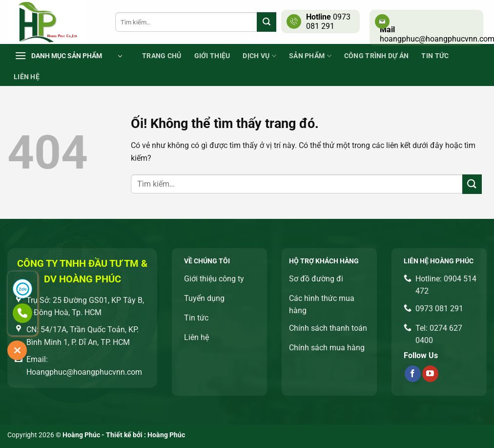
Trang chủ (162, 56)
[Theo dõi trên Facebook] (413, 374)
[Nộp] (267, 22)
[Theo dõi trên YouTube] (430, 374)
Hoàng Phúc (166, 435)
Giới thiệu (212, 56)
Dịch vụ (259, 56)
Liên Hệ (27, 77)
